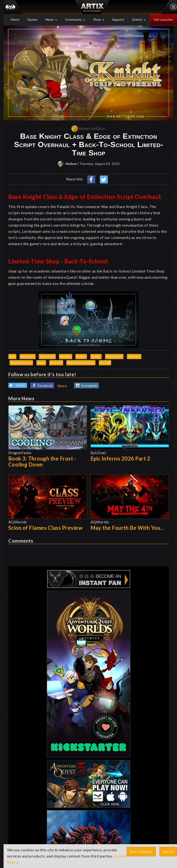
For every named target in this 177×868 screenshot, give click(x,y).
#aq (12, 356)
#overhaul (47, 356)
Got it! (168, 851)
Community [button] (75, 20)
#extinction (114, 356)
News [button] (51, 20)
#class (81, 356)
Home (15, 20)
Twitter (17, 385)
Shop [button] (99, 20)
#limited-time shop (81, 363)
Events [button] (139, 20)
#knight (66, 356)
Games (33, 20)
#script (105, 363)
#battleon (28, 356)
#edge (96, 356)
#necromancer (21, 363)
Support (118, 20)
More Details (141, 851)
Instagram (86, 386)
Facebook (42, 386)
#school (56, 363)
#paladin (134, 356)
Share (62, 386)
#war (41, 363)
